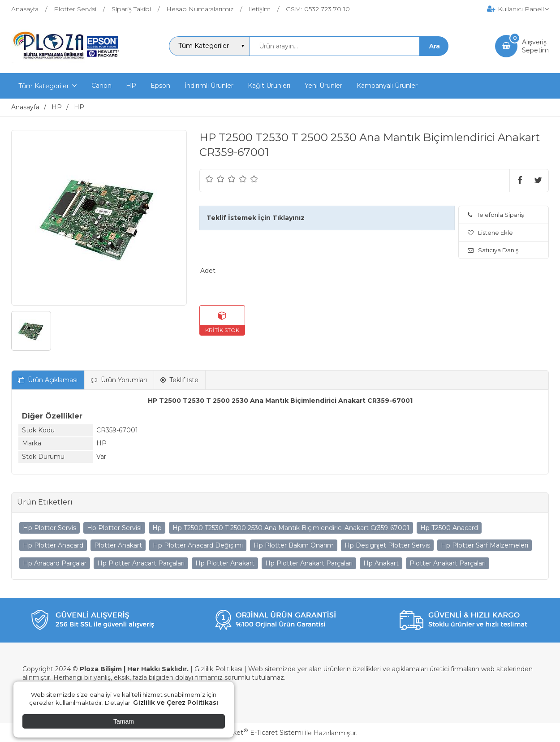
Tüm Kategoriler (44, 86)
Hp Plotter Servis (50, 528)
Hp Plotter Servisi (114, 528)
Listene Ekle (490, 233)
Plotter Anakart (118, 545)
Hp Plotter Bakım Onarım (294, 545)
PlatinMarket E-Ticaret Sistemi (253, 733)
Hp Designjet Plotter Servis (387, 545)
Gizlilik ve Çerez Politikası (176, 703)
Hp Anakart (381, 563)
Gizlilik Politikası (218, 669)
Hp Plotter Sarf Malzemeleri (485, 545)
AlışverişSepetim (535, 46)
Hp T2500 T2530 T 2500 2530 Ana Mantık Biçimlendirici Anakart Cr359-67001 (291, 528)
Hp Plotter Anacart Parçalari (141, 563)
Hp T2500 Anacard (449, 528)
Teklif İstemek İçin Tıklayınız (256, 218)
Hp (157, 528)
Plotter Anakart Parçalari (448, 563)
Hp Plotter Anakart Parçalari (309, 563)
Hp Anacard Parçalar (55, 563)
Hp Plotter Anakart (225, 563)
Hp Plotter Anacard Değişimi (198, 545)
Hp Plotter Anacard (53, 545)
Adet (208, 271)
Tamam (124, 721)
